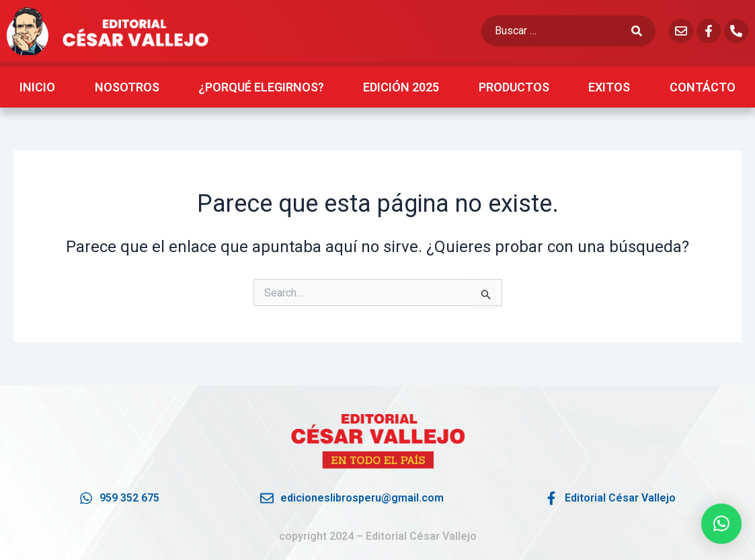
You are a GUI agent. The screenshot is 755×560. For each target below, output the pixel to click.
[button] (721, 524)
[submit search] (643, 31)
